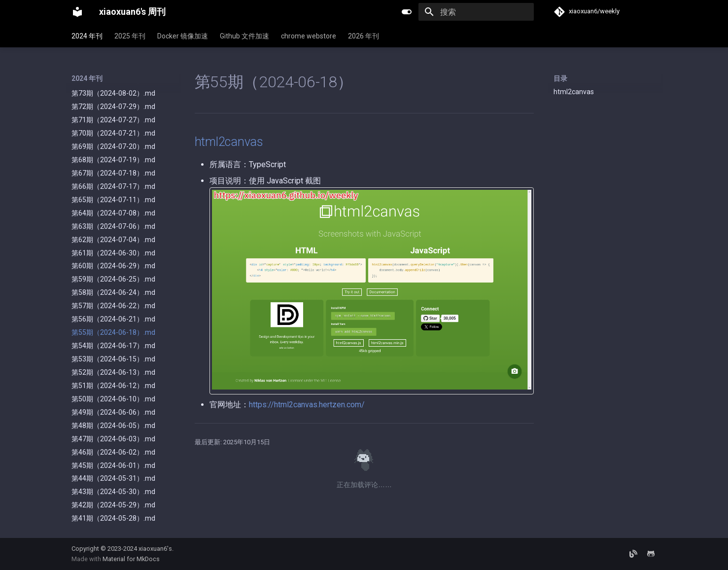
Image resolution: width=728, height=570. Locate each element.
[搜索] (476, 12)
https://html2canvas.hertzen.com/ (307, 405)
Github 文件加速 (244, 36)
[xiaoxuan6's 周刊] (77, 12)
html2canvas (574, 92)
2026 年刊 (364, 36)
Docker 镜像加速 (183, 36)
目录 (560, 78)
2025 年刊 (130, 36)
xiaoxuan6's (155, 549)
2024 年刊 (87, 36)
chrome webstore (309, 36)
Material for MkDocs (131, 559)
